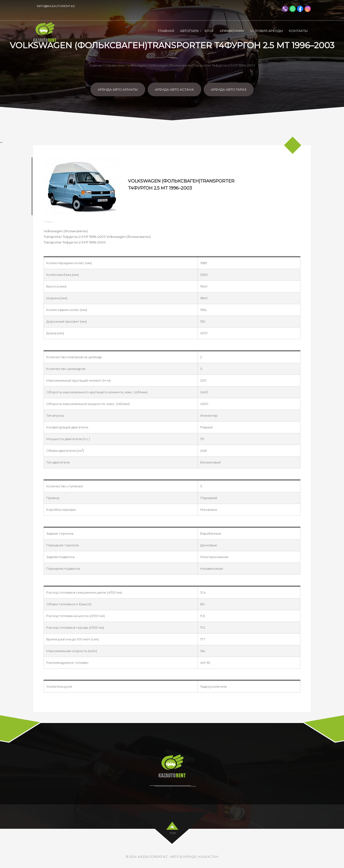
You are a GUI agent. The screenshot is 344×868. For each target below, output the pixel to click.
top (173, 832)
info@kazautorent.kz (56, 6)
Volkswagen (137, 65)
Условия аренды (267, 31)
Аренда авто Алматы (118, 89)
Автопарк (189, 31)
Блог (209, 31)
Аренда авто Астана (174, 89)
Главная (166, 31)
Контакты (298, 31)
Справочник (232, 31)
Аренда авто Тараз (229, 89)
